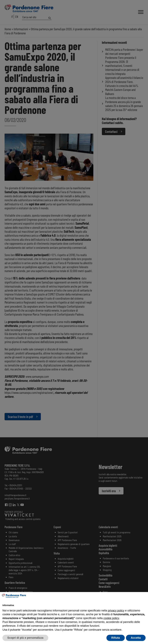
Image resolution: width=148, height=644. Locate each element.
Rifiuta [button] (116, 638)
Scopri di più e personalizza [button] (25, 638)
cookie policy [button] (111, 618)
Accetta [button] (136, 638)
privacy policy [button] (116, 611)
